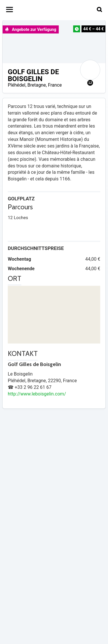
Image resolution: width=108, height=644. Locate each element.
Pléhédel (17, 85)
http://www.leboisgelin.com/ (37, 394)
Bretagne (37, 85)
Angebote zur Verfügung (31, 29)
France (55, 85)
